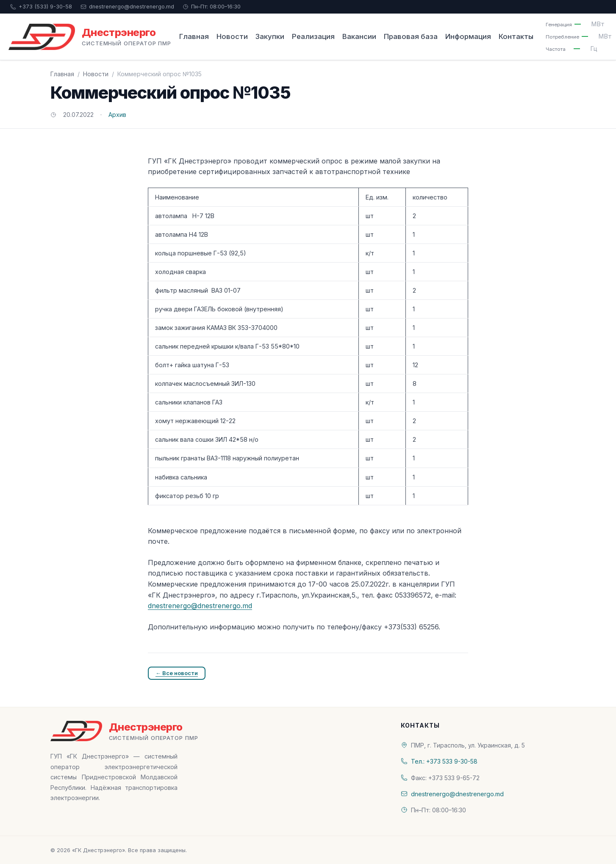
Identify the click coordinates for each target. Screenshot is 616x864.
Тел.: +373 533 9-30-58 (444, 761)
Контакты (516, 36)
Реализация (313, 36)
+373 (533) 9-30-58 (41, 7)
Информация (468, 36)
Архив (117, 115)
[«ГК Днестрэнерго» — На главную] (90, 37)
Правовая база (411, 36)
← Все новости (177, 673)
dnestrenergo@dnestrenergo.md (127, 7)
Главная (194, 36)
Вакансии (359, 36)
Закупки (270, 36)
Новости (232, 36)
